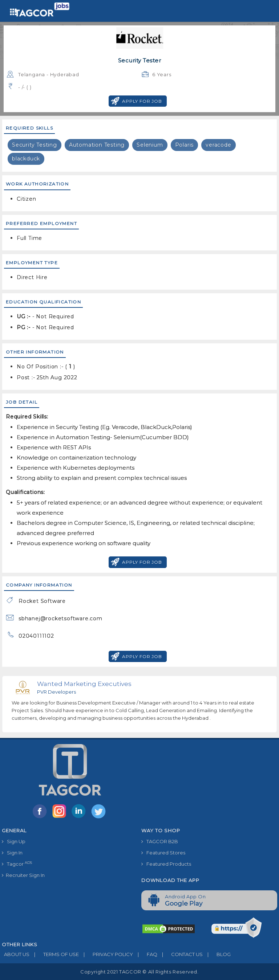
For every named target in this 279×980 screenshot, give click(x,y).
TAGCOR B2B (160, 841)
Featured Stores (163, 853)
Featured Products (166, 864)
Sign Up (14, 841)
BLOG (217, 954)
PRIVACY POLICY (106, 954)
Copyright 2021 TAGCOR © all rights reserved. (139, 972)
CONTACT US (180, 954)
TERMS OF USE (54, 954)
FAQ (145, 954)
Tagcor (17, 864)
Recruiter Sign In (23, 875)
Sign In (12, 853)
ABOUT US (16, 954)
